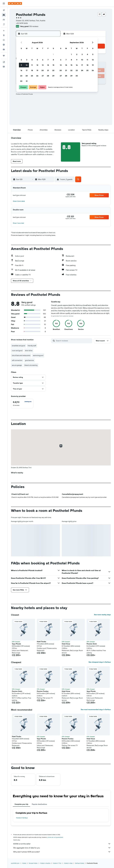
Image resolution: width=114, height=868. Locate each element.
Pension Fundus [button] (43, 691)
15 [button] (53, 65)
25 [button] (32, 76)
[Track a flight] (4, 40)
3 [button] (27, 60)
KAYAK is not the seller (62, 844)
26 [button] (37, 76)
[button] (4, 3)
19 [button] (37, 70)
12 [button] (37, 65)
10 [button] (27, 65)
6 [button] (43, 60)
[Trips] (4, 56)
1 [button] (53, 54)
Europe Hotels (33, 863)
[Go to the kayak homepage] (15, 3)
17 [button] (27, 70)
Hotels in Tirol (57, 863)
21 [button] (48, 70)
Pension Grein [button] (92, 644)
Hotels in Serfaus (22, 818)
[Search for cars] (4, 20)
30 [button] (21, 81)
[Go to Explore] (4, 35)
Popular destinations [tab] (39, 804)
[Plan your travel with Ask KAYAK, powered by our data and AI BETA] (4, 31)
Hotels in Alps (68, 863)
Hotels (24, 863)
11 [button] (32, 65)
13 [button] (43, 65)
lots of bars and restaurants (21, 355)
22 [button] (53, 70)
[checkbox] (22, 404)
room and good (17, 351)
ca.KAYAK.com (15, 863)
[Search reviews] (73, 341)
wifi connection (17, 360)
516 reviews (34, 26)
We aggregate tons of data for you (62, 848)
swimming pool (38, 355)
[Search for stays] (4, 15)
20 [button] (43, 70)
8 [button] (53, 60)
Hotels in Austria (45, 863)
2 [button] (21, 60)
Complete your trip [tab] (21, 804)
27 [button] (43, 76)
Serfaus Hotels (80, 863)
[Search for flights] (4, 10)
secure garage (17, 365)
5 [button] (37, 60)
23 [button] (21, 76)
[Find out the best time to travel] (4, 45)
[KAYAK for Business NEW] (4, 49)
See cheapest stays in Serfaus (100, 662)
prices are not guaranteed (55, 837)
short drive (29, 351)
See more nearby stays (102, 615)
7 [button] (48, 60)
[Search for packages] (4, 24)
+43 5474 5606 (22, 23)
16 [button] (21, 70)
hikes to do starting (31, 365)
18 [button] (32, 70)
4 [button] (32, 60)
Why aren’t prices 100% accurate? (62, 852)
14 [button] (48, 65)
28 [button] (48, 76)
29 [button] (53, 76)
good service (29, 360)
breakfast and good (18, 346)
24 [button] (27, 76)
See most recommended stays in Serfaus (96, 710)
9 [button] (21, 65)
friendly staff (32, 346)
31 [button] (27, 81)
